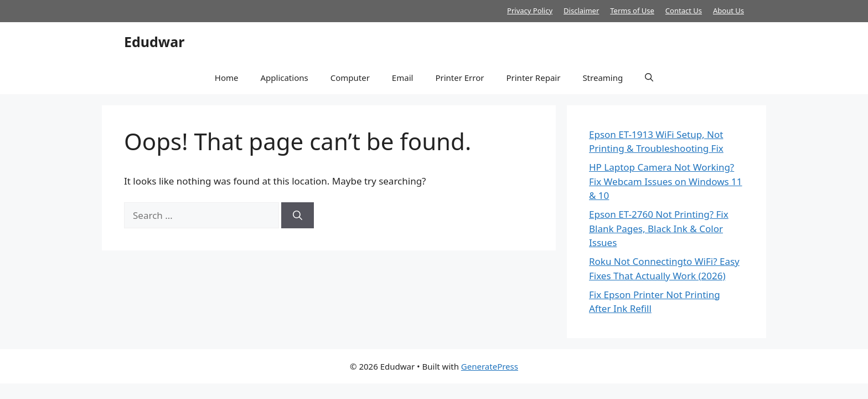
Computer (350, 78)
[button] (649, 78)
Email (403, 78)
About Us (728, 11)
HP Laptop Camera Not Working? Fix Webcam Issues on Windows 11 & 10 (666, 181)
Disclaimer (581, 11)
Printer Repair (533, 78)
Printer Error (459, 78)
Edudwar (154, 42)
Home (227, 78)
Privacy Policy (530, 11)
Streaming (603, 78)
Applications (284, 78)
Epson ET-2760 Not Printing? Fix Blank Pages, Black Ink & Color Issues (659, 228)
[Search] (298, 216)
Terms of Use (632, 11)
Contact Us (684, 11)
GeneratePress (490, 366)
